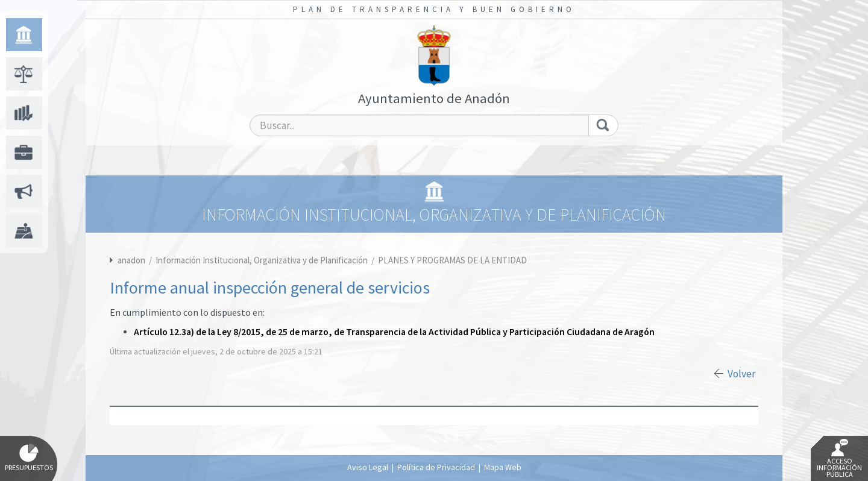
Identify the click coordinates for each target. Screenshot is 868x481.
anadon (131, 260)
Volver (741, 374)
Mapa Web (503, 467)
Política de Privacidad (436, 467)
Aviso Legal (368, 467)
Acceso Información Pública (839, 459)
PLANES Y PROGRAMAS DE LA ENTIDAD (452, 260)
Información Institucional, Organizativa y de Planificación (263, 260)
